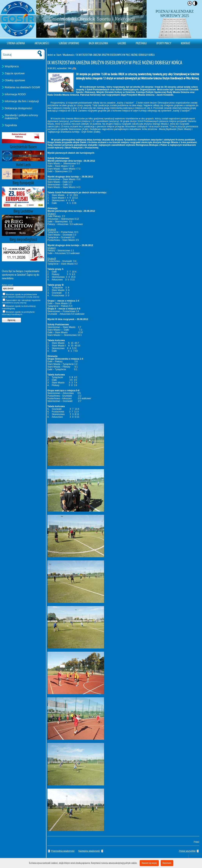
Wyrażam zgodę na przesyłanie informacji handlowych (18, 313)
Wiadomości (69, 55)
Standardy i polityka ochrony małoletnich (21, 117)
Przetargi (141, 43)
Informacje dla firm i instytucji (22, 101)
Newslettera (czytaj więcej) (14, 303)
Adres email (7, 285)
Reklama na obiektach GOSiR (22, 87)
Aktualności (42, 43)
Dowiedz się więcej (149, 863)
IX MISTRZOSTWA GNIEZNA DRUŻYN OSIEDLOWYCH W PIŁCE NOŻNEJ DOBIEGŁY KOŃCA (115, 55)
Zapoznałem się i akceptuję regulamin (21, 301)
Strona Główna (16, 43)
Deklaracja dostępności (18, 108)
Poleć (196, 842)
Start (59, 55)
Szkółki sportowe (69, 43)
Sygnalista (11, 125)
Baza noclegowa (98, 43)
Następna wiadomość (89, 851)
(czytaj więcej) (33, 297)
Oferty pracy (164, 43)
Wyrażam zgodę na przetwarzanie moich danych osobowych (21, 296)
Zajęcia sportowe (15, 73)
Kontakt (185, 43)
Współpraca (12, 66)
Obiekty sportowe (15, 80)
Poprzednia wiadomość (63, 851)
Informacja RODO (15, 94)
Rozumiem (167, 863)
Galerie (122, 43)
